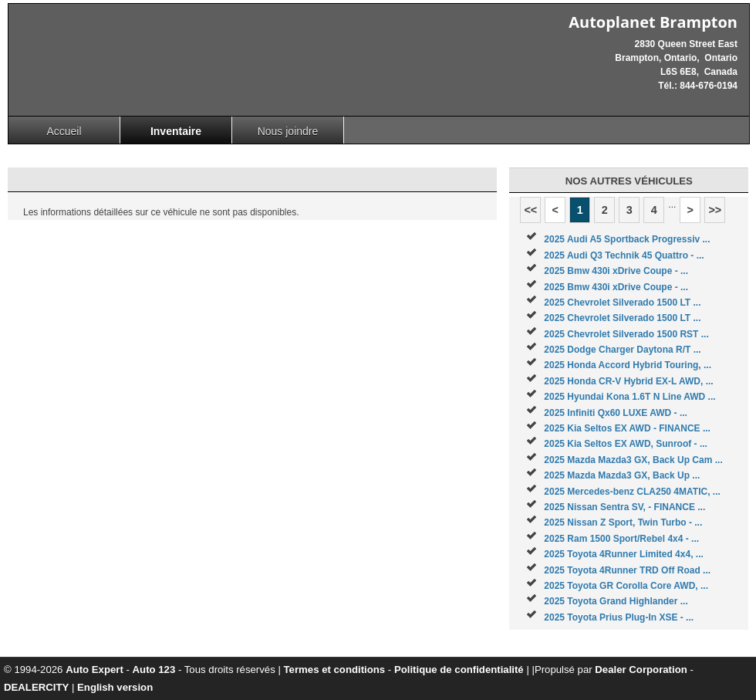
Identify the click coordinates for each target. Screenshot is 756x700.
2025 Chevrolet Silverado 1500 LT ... (622, 303)
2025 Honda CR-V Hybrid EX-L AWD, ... (628, 381)
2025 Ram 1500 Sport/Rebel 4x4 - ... (621, 539)
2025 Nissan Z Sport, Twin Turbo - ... (623, 522)
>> (715, 210)
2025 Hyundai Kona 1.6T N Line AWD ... (629, 397)
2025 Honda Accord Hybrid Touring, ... (628, 365)
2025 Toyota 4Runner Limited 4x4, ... (624, 554)
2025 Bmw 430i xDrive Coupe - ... (616, 271)
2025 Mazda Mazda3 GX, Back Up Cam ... (633, 460)
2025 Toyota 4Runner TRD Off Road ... (627, 570)
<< (530, 210)
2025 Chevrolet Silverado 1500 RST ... (626, 334)
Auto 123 (154, 670)
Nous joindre (288, 131)
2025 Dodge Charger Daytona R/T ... (622, 350)
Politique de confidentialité (459, 670)
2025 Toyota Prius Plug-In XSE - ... (619, 617)
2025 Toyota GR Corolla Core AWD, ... (626, 586)
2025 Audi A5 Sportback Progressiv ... (627, 239)
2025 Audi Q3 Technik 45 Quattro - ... (624, 255)
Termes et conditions (335, 670)
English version (115, 687)
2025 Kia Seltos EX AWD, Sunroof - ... (626, 444)
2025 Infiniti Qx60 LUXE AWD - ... (616, 413)
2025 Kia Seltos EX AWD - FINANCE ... (627, 428)
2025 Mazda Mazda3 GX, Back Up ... (622, 475)
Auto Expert (94, 670)
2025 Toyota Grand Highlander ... (616, 601)
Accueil (64, 131)
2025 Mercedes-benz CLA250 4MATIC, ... (632, 492)
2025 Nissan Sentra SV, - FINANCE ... (624, 507)
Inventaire (176, 131)
